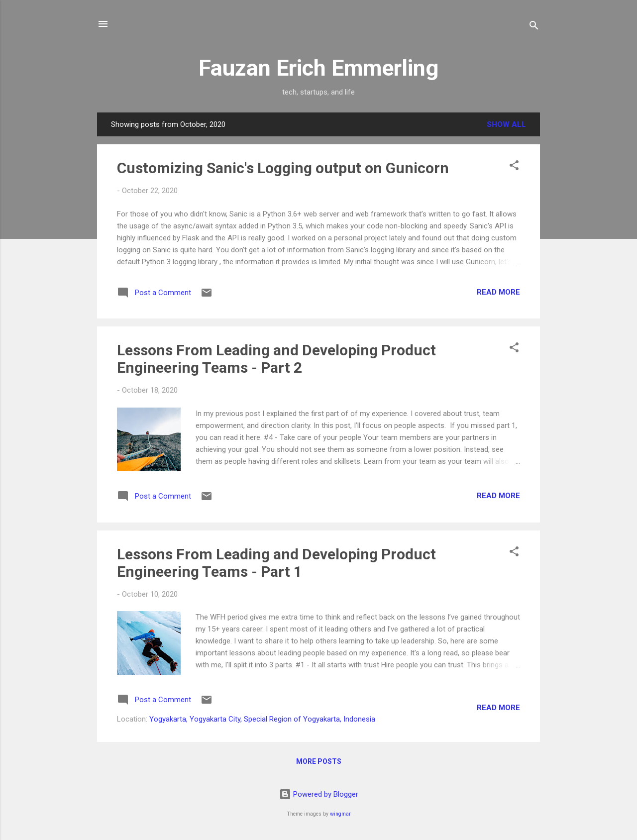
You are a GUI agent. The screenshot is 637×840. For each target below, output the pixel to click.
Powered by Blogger (319, 794)
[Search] (534, 27)
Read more (498, 292)
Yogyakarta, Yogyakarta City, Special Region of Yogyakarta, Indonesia (262, 719)
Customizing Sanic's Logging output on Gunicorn (283, 168)
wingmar (340, 814)
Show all (506, 124)
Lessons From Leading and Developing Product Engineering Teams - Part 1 (276, 563)
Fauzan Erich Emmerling (318, 68)
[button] (514, 167)
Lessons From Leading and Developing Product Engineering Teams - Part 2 (276, 359)
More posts (319, 761)
